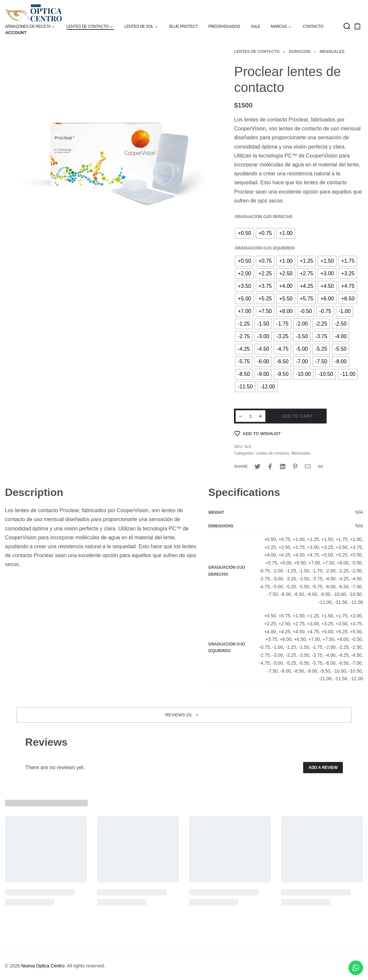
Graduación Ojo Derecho (264, 217)
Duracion (300, 52)
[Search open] (347, 26)
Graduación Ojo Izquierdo (265, 248)
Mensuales (332, 52)
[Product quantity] (251, 416)
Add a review (323, 768)
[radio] (244, 233)
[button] (184, 715)
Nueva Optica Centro (43, 966)
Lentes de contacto (257, 52)
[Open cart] (357, 26)
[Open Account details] (16, 33)
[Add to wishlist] (257, 433)
